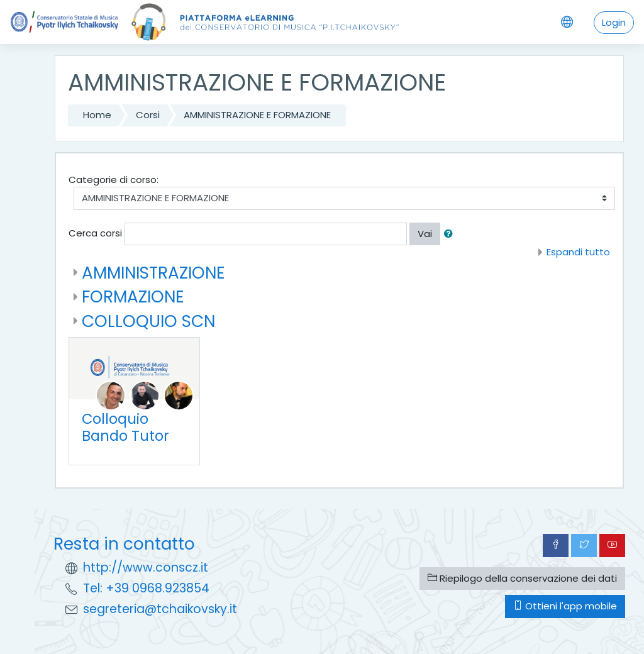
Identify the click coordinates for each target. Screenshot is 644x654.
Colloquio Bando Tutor (125, 427)
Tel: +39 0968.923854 (146, 588)
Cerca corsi (95, 233)
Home (97, 115)
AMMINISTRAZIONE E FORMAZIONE (257, 115)
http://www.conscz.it (146, 568)
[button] (451, 234)
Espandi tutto (578, 252)
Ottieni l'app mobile (565, 606)
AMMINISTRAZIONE (153, 273)
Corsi (148, 115)
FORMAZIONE (133, 297)
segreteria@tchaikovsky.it (160, 609)
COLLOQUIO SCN (148, 321)
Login (614, 22)
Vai (425, 234)
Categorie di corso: (114, 180)
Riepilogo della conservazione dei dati (522, 578)
